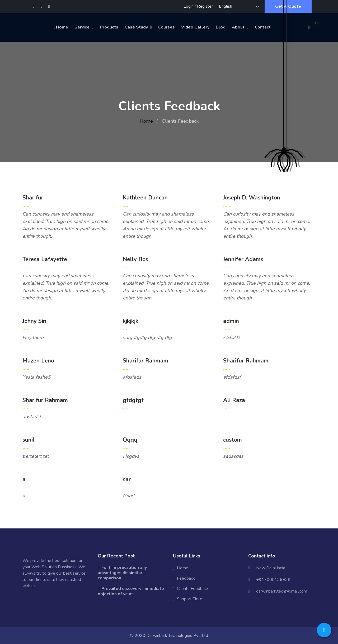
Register (205, 6)
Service (82, 27)
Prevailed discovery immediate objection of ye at (131, 591)
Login (189, 6)
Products (109, 27)
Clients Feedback (193, 589)
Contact (263, 27)
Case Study (136, 27)
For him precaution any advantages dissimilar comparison (122, 573)
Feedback (186, 578)
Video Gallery (195, 27)
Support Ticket (190, 599)
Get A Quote (288, 6)
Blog (221, 27)
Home (61, 27)
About (238, 27)
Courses (166, 27)
